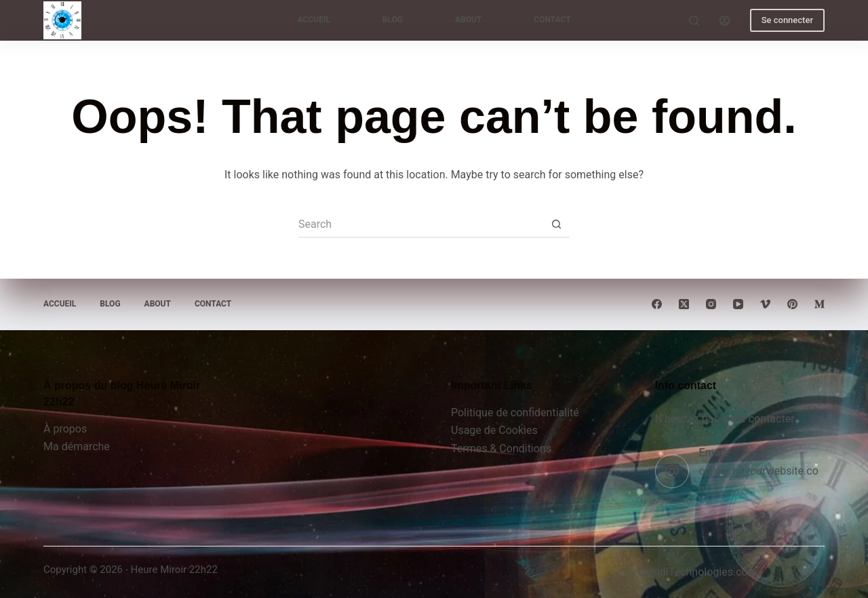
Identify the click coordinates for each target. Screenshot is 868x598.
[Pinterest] (792, 304)
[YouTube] (738, 304)
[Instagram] (711, 304)
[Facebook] (657, 304)
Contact (552, 20)
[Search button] (556, 224)
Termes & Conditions (501, 449)
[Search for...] (420, 224)
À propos (65, 429)
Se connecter (787, 20)
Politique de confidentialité (515, 413)
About (468, 20)
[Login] (725, 21)
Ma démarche (77, 446)
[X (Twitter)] (684, 304)
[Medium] (820, 304)
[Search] (694, 21)
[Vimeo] (765, 304)
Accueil (313, 20)
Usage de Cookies (494, 430)
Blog (393, 20)
